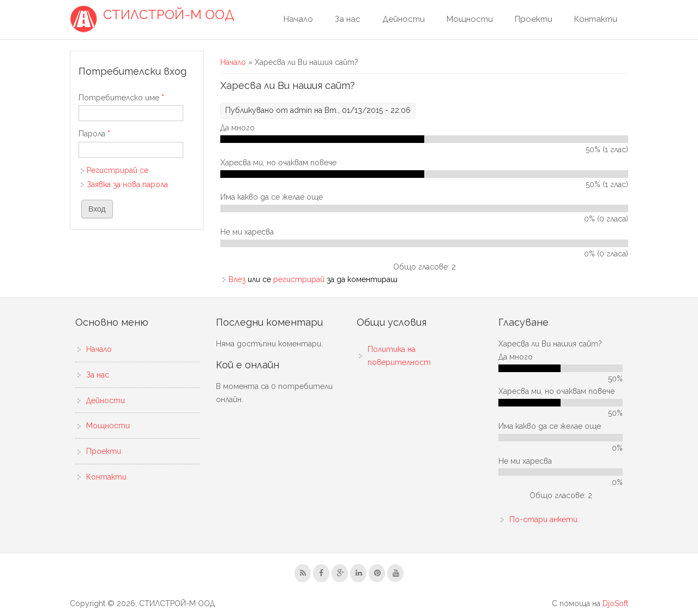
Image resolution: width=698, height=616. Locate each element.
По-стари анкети (543, 519)
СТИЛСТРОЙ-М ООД (169, 15)
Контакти (596, 19)
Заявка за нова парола (127, 184)
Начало (298, 19)
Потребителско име (121, 98)
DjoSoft (615, 603)
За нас (348, 19)
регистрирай (299, 279)
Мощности (470, 19)
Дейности (404, 19)
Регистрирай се (118, 170)
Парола (94, 134)
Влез (237, 279)
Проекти (534, 19)
